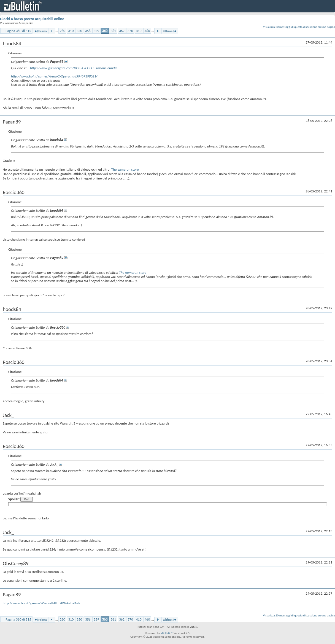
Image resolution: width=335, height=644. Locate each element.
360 (105, 31)
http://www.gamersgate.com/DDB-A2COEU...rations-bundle (74, 68)
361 (113, 31)
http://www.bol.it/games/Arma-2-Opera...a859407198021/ (54, 76)
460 (147, 31)
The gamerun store (125, 169)
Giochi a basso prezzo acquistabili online (32, 19)
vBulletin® (167, 633)
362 (122, 31)
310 (71, 31)
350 (79, 31)
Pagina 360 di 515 (18, 31)
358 (88, 31)
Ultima (170, 31)
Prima (40, 31)
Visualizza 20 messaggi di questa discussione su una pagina (299, 27)
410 (139, 31)
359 (96, 31)
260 (63, 31)
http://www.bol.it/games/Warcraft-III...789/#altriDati (41, 603)
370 (130, 31)
